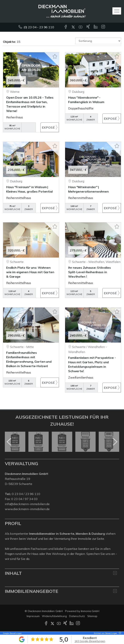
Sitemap (92, 616)
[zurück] (9, 442)
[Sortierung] (98, 41)
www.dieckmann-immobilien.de (27, 509)
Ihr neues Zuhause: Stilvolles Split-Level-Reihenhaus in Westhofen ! (90, 272)
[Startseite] (62, 11)
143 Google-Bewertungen (90, 641)
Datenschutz (77, 616)
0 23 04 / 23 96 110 (26, 494)
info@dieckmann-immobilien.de (27, 504)
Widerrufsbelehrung (54, 616)
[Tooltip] (119, 633)
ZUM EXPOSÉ (50, 127)
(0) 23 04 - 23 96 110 (39, 27)
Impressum (33, 616)
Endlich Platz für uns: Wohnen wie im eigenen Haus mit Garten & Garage (30, 272)
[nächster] (115, 442)
